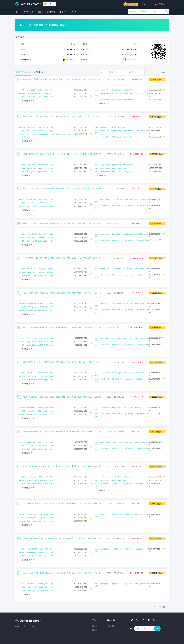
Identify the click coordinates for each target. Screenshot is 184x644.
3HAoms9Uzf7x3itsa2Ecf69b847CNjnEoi (111, 127)
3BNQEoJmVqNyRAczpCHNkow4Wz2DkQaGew (38, 411)
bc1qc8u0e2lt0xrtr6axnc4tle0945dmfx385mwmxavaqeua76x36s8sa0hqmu (122, 305)
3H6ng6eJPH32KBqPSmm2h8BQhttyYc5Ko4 (38, 304)
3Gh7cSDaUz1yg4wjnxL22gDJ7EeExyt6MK (38, 518)
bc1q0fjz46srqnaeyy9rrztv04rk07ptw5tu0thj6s (114, 477)
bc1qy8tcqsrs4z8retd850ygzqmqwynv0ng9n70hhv (114, 137)
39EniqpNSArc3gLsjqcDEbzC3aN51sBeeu (111, 481)
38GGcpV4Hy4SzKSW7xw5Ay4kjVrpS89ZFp (38, 234)
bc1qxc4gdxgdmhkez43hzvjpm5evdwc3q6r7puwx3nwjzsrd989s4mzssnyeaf (122, 235)
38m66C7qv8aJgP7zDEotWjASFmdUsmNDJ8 (38, 591)
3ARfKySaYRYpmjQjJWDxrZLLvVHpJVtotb (38, 514)
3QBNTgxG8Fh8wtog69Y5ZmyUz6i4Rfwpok (38, 269)
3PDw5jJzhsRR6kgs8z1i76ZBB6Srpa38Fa (38, 376)
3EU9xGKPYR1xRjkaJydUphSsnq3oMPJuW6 (38, 408)
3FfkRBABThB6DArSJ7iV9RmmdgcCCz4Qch (38, 206)
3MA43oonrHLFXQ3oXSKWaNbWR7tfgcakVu (38, 521)
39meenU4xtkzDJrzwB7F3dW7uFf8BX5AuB (38, 272)
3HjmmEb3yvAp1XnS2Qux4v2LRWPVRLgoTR (38, 481)
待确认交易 (28, 12)
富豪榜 (40, 12)
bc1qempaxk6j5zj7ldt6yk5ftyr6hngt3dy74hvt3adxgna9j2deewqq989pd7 (122, 516)
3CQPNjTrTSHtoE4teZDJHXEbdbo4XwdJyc (38, 203)
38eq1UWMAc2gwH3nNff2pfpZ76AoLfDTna (111, 168)
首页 (17, 12)
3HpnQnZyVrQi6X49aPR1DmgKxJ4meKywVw (38, 90)
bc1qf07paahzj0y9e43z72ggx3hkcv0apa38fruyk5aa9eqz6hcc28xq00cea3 (122, 339)
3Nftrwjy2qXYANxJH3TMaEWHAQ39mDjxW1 (38, 97)
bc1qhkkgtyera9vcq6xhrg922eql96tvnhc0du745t (114, 90)
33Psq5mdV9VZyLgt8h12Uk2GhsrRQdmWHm (38, 477)
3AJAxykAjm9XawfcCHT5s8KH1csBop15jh (38, 238)
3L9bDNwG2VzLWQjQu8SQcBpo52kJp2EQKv (38, 442)
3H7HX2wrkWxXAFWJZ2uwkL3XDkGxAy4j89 (38, 553)
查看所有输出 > (103, 103)
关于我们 (96, 626)
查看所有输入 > (28, 101)
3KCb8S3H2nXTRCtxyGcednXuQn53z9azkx (38, 584)
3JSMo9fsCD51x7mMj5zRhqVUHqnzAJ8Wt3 (38, 556)
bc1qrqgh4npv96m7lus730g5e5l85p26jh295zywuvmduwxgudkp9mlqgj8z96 (122, 201)
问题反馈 (110, 626)
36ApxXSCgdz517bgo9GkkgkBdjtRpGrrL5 (38, 342)
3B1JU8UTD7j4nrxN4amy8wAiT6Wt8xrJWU (38, 172)
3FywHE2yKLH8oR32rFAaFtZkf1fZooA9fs (38, 345)
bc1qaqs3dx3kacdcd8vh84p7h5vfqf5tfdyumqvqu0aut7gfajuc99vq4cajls (122, 207)
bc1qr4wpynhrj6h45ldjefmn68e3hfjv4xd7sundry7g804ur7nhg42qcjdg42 (122, 444)
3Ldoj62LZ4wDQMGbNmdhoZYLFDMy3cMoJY (38, 449)
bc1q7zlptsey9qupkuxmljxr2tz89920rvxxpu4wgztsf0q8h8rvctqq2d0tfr (122, 95)
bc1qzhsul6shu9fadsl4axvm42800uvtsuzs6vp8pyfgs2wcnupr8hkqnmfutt (48, 136)
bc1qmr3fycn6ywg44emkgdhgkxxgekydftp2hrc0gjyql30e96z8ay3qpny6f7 (122, 132)
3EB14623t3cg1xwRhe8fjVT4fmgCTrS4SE (38, 380)
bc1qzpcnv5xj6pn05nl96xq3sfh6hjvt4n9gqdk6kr (114, 172)
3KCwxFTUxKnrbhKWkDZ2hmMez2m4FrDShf (38, 241)
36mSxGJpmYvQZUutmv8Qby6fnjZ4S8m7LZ (38, 168)
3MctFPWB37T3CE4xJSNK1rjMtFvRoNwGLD (38, 373)
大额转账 (51, 12)
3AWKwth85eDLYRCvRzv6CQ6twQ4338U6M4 (38, 484)
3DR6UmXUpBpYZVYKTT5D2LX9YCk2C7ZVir (38, 165)
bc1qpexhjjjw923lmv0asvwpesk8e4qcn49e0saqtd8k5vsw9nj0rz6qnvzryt (122, 270)
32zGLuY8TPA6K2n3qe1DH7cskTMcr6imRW (38, 338)
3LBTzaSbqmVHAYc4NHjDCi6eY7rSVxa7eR (38, 127)
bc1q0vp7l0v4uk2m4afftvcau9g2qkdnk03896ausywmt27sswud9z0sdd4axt (122, 374)
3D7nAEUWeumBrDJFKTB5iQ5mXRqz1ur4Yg (38, 415)
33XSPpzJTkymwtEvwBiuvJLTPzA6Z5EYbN (38, 446)
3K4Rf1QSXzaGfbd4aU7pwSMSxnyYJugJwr (38, 200)
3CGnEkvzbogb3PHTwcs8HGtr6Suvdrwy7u (38, 587)
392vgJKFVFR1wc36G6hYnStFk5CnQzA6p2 (38, 131)
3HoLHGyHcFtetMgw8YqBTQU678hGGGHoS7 (38, 94)
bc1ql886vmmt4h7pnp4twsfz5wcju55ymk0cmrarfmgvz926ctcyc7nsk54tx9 (122, 485)
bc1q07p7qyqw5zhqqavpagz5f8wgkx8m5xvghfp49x (114, 165)
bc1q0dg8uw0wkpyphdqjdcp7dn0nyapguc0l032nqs (114, 100)
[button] (160, 4)
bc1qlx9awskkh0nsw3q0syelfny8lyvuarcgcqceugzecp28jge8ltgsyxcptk (122, 409)
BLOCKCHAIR (69, 60)
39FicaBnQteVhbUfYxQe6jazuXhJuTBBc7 (38, 311)
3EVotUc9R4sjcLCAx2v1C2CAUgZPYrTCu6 (38, 307)
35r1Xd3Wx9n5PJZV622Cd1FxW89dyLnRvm (38, 549)
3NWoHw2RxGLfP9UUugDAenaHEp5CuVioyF (38, 276)
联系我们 (96, 630)
